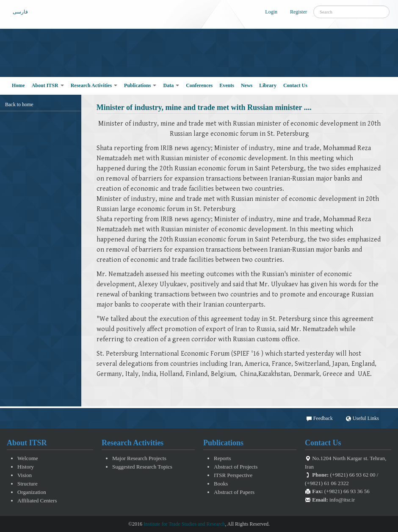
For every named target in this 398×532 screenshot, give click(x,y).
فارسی (20, 12)
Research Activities (94, 85)
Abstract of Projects (236, 467)
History (26, 467)
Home (18, 85)
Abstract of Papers (234, 492)
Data (171, 85)
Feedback (319, 418)
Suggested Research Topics (142, 467)
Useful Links (362, 418)
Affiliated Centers (37, 500)
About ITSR (48, 85)
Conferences (199, 85)
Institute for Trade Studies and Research (184, 524)
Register (298, 12)
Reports (222, 458)
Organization (32, 492)
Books (221, 484)
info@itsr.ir (342, 500)
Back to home (19, 104)
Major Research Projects (139, 458)
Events (227, 85)
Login (271, 12)
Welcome (28, 458)
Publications (140, 85)
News (247, 85)
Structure (28, 484)
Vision (25, 475)
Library (268, 85)
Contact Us (295, 85)
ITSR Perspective (233, 475)
